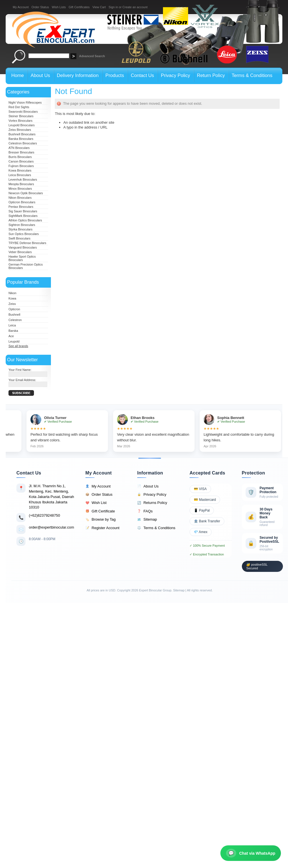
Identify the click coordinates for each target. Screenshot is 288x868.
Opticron (14, 309)
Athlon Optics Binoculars (25, 220)
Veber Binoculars (20, 252)
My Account (21, 7)
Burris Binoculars (20, 157)
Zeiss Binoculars (20, 130)
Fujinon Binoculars (21, 166)
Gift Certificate (100, 511)
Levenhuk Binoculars (23, 179)
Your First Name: (20, 370)
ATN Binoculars (19, 148)
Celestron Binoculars (23, 143)
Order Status (40, 7)
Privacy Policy (152, 495)
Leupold (14, 341)
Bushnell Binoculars (22, 134)
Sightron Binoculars (22, 225)
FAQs (145, 511)
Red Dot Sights (19, 107)
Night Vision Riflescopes (25, 102)
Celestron (15, 320)
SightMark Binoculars (23, 216)
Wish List (96, 503)
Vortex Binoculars (21, 121)
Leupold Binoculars (22, 125)
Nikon (12, 293)
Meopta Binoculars (21, 184)
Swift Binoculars (19, 238)
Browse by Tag (101, 519)
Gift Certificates (79, 7)
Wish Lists (59, 7)
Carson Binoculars (21, 161)
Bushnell (14, 315)
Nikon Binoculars (20, 198)
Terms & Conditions (156, 528)
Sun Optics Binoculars (24, 234)
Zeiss (12, 304)
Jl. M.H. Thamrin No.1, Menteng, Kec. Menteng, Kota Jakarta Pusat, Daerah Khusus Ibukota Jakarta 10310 (51, 497)
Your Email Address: (22, 380)
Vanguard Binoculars (23, 247)
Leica (12, 325)
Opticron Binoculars (22, 202)
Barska (13, 331)
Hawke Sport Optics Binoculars (22, 258)
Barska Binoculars (21, 139)
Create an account (135, 7)
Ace (11, 336)
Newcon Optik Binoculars (26, 193)
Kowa (12, 298)
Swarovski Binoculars (23, 112)
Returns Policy (152, 503)
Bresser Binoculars (21, 152)
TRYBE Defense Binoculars (27, 243)
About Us (148, 486)
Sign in (113, 7)
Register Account (102, 528)
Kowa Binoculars (20, 170)
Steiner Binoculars (21, 116)
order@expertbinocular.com (51, 527)
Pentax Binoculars (21, 207)
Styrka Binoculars (21, 229)
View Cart (99, 7)
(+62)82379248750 (44, 515)
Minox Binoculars (20, 189)
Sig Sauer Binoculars (23, 211)
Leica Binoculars (20, 175)
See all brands (18, 346)
